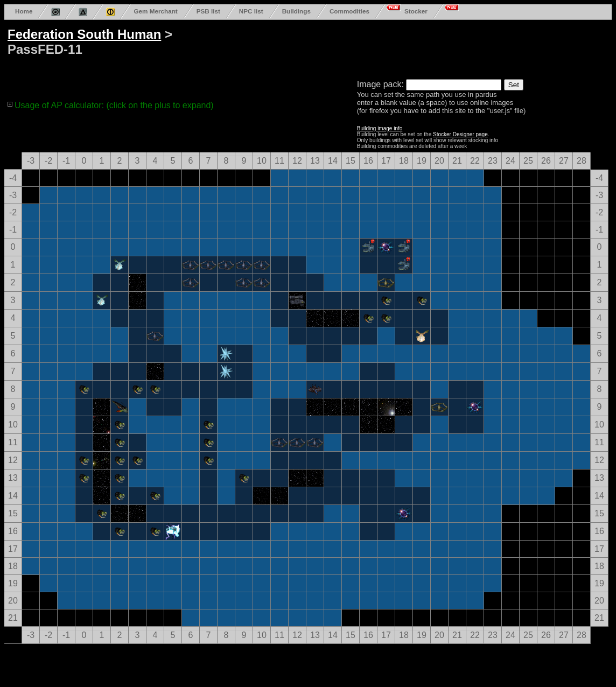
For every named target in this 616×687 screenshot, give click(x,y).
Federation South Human (84, 34)
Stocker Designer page (460, 134)
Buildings (296, 11)
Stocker (416, 11)
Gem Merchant (155, 11)
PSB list (208, 11)
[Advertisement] (416, 47)
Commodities (349, 11)
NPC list (251, 11)
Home (24, 11)
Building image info (380, 128)
